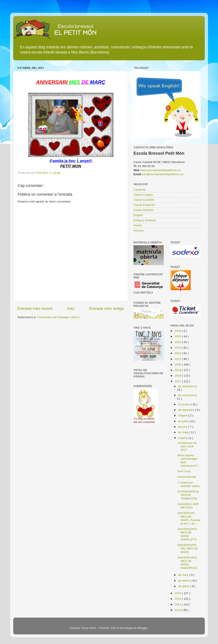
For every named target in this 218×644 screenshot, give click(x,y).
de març (184, 575)
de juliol (184, 421)
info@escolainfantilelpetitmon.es (163, 174)
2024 (178, 342)
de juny (183, 427)
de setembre (187, 410)
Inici (71, 308)
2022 (178, 353)
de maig (184, 432)
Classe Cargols (143, 195)
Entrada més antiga (106, 308)
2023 (178, 348)
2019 (178, 370)
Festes (138, 225)
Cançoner (140, 190)
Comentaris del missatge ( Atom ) (59, 317)
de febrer (184, 581)
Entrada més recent (35, 308)
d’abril (182, 438)
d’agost (183, 415)
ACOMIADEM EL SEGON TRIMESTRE (188, 495)
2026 (178, 331)
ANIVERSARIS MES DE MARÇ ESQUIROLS (187, 563)
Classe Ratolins (143, 210)
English (138, 215)
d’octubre (184, 404)
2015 (178, 599)
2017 (178, 381)
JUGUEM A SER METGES (188, 506)
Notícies (139, 230)
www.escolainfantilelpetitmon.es (161, 170)
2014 (178, 604)
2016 (178, 593)
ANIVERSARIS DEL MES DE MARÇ (188, 548)
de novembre (187, 395)
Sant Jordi (184, 471)
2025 (178, 336)
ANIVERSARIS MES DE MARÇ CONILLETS (187, 534)
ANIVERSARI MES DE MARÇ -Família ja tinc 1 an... (189, 518)
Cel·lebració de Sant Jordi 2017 (187, 446)
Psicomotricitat (187, 477)
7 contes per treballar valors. (189, 484)
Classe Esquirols (144, 205)
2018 (178, 376)
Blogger (143, 628)
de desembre (187, 386)
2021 (178, 359)
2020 (178, 365)
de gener (184, 586)
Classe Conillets (144, 200)
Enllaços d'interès (145, 220)
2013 (178, 610)
